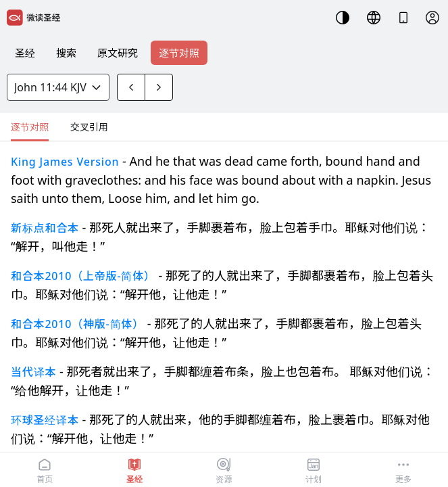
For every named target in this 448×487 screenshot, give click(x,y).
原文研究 (118, 53)
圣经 (25, 53)
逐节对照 (179, 53)
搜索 (66, 53)
